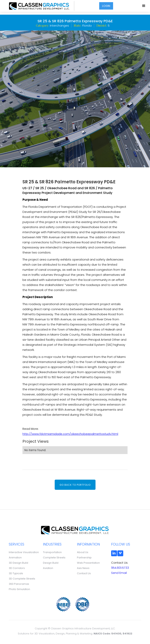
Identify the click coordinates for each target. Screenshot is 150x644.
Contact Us (84, 573)
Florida (87, 26)
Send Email (119, 573)
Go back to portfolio (75, 485)
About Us (83, 552)
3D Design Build (18, 563)
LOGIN (106, 6)
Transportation (52, 552)
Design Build (51, 563)
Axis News (83, 568)
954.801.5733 (120, 568)
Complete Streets (54, 558)
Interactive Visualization (24, 552)
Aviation (48, 568)
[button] (144, 6)
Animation (15, 558)
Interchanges (59, 26)
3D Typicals (16, 573)
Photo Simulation (19, 589)
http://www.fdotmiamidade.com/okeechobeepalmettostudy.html (70, 434)
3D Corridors (17, 568)
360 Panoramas (19, 584)
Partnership (84, 558)
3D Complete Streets (22, 579)
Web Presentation (88, 563)
